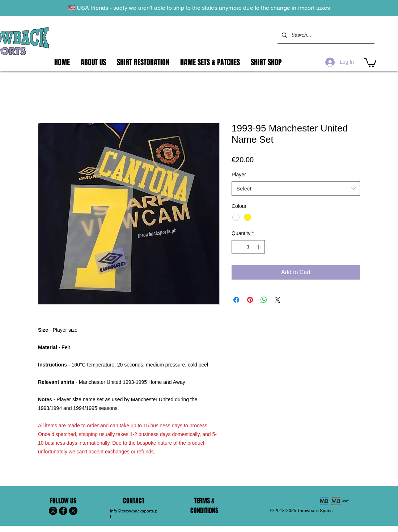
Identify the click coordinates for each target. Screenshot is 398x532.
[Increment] (259, 247)
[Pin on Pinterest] (250, 300)
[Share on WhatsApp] (264, 300)
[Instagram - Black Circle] (53, 511)
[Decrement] (237, 247)
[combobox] (296, 188)
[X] (73, 511)
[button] (370, 62)
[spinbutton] (248, 247)
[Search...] (325, 35)
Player (239, 175)
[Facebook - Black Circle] (63, 511)
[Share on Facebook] (236, 300)
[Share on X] (278, 300)
